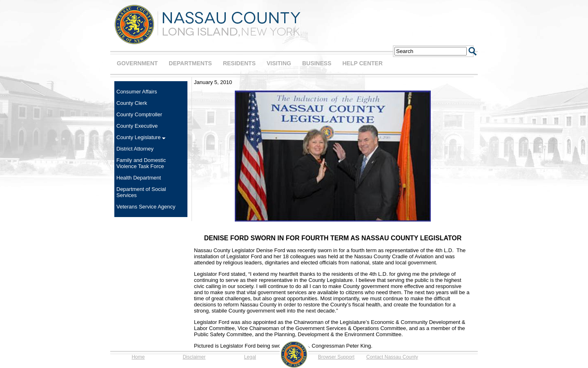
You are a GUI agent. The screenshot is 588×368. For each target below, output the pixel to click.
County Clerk (132, 103)
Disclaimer (194, 357)
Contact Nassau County (392, 357)
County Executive (137, 126)
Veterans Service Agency (146, 207)
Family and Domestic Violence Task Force (141, 163)
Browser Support (336, 357)
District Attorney (135, 149)
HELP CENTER (362, 63)
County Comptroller (139, 114)
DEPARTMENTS (190, 63)
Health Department (139, 178)
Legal (250, 357)
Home (138, 357)
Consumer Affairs (137, 92)
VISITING (279, 63)
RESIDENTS (239, 63)
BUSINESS (317, 63)
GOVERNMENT (137, 63)
